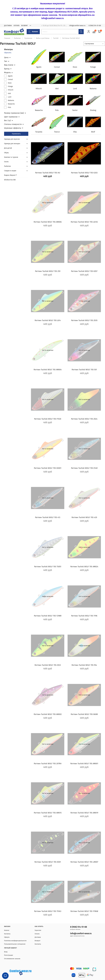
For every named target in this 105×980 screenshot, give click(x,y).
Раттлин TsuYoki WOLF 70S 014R (84, 468)
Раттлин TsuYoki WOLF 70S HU (48, 173)
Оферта (7, 937)
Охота (6, 162)
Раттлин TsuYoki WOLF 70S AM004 (48, 370)
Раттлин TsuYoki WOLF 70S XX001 (48, 468)
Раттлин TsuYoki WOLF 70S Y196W (84, 911)
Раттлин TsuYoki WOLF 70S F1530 (48, 419)
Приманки (28, 38)
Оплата (37, 934)
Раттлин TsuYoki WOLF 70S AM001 (84, 764)
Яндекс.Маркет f (10, 175)
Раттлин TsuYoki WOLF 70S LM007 (84, 862)
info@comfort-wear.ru (77, 26)
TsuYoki (56, 38)
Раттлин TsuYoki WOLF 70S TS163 (48, 911)
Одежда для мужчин (12, 139)
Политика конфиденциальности (15, 941)
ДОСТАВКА (8, 26)
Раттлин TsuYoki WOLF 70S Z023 (48, 665)
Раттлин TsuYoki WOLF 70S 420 (84, 517)
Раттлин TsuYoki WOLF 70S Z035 (84, 320)
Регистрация (9, 955)
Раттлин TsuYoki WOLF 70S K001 (48, 862)
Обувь (6, 153)
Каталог (33, 32)
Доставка (38, 937)
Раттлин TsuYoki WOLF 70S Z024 (84, 419)
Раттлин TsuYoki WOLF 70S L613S (84, 222)
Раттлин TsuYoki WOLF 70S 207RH (48, 764)
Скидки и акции (10, 171)
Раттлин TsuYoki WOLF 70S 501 (84, 370)
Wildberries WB (10, 180)
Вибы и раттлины (43, 38)
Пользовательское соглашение (15, 944)
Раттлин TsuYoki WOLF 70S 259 (48, 271)
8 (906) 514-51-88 (95, 26)
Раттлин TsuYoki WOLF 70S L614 (48, 320)
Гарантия (38, 930)
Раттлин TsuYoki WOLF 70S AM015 (48, 813)
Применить (16, 134)
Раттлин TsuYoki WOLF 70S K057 (84, 271)
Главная (7, 38)
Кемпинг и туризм (11, 157)
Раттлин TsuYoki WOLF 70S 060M (84, 714)
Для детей (8, 148)
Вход (6, 952)
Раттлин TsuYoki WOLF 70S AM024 (84, 567)
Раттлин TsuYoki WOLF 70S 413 (48, 517)
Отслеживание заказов (12, 959)
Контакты (7, 934)
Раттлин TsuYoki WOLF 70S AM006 (48, 222)
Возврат (37, 941)
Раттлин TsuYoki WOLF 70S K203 (84, 173)
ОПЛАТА (16, 26)
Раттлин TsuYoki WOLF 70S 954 (84, 665)
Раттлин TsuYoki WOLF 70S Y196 (84, 616)
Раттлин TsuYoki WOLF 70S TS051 (48, 567)
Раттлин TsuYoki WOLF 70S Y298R (48, 616)
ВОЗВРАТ (24, 26)
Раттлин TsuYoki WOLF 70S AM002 (48, 714)
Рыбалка (17, 38)
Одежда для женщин (12, 144)
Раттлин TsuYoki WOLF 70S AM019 (84, 813)
